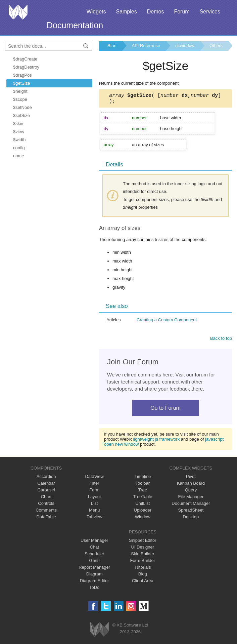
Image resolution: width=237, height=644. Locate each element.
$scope (20, 99)
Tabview (94, 519)
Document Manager (191, 505)
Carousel (46, 492)
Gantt (94, 562)
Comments (46, 512)
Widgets (96, 12)
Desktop (191, 519)
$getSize (22, 83)
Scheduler (94, 556)
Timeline (143, 478)
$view (19, 132)
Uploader (143, 512)
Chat (94, 549)
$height (20, 91)
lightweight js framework (156, 441)
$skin (18, 124)
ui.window (185, 46)
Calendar (46, 485)
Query (191, 492)
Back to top (221, 340)
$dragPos (22, 75)
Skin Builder (143, 556)
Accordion (46, 478)
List (94, 505)
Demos (156, 12)
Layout (94, 499)
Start (112, 46)
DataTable (46, 519)
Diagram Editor (94, 583)
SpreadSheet (191, 512)
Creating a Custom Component (167, 322)
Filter (94, 485)
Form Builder (143, 562)
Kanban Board (191, 485)
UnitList (143, 505)
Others (216, 46)
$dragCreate (25, 59)
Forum (182, 12)
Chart (46, 499)
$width (19, 140)
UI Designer (143, 549)
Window (143, 519)
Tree (143, 492)
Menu (94, 512)
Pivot (191, 478)
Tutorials (143, 569)
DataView (94, 478)
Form (94, 492)
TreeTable (143, 499)
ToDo (94, 589)
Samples (126, 12)
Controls (46, 505)
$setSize (21, 115)
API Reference (146, 46)
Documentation (75, 25)
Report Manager (94, 569)
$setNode (22, 107)
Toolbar (143, 485)
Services (210, 12)
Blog (143, 576)
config (19, 148)
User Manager (94, 542)
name (19, 156)
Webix (100, 631)
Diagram (94, 576)
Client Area (143, 583)
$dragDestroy (26, 67)
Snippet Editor (143, 542)
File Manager (191, 499)
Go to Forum (165, 410)
